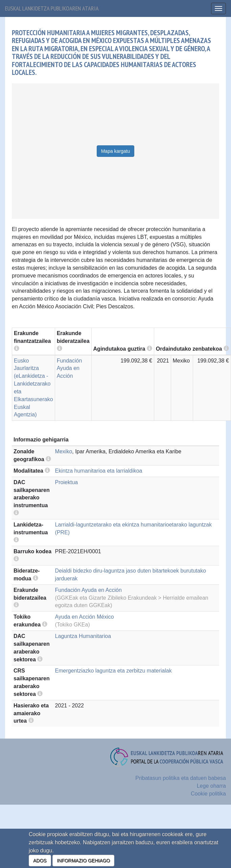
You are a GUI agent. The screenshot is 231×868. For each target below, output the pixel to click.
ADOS (40, 861)
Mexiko (64, 451)
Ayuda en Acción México (85, 617)
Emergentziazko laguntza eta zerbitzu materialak (113, 671)
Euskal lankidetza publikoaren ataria (52, 8)
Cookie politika (208, 794)
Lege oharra (211, 786)
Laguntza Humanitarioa (83, 636)
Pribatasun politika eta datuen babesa (181, 778)
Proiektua (67, 482)
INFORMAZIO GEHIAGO (83, 861)
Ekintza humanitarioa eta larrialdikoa (99, 471)
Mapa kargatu (116, 151)
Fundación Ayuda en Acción (70, 368)
